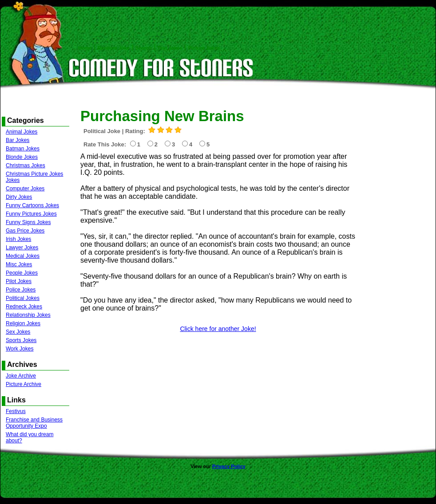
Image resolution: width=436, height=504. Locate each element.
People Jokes (22, 273)
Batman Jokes (23, 149)
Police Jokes (21, 290)
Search (144, 48)
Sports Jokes (21, 340)
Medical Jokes (23, 256)
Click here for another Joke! (218, 329)
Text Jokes (170, 48)
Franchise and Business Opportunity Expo (34, 423)
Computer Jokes (25, 189)
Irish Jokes (18, 239)
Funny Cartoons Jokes (32, 205)
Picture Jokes (204, 48)
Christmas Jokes (26, 165)
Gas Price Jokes (25, 231)
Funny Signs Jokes (28, 222)
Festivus (16, 411)
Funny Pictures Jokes (31, 214)
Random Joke (114, 48)
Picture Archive (24, 384)
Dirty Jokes (19, 197)
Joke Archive (21, 376)
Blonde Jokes (22, 157)
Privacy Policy (229, 466)
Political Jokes (23, 298)
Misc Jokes (19, 264)
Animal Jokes (22, 132)
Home (85, 48)
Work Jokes (20, 349)
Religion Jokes (23, 323)
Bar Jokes (18, 140)
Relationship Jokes (28, 315)
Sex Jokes (18, 332)
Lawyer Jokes (22, 248)
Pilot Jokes (19, 281)
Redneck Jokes (24, 307)
